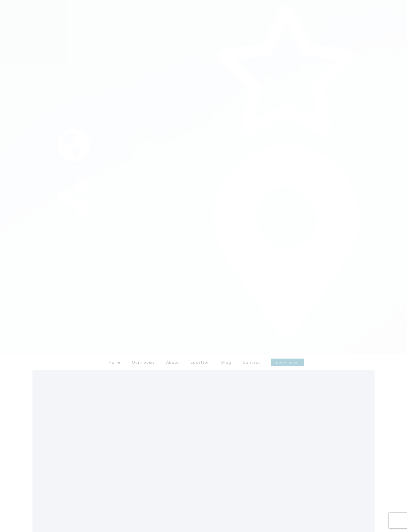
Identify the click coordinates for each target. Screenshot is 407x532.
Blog (226, 362)
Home (115, 362)
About (173, 362)
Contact (252, 362)
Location (200, 362)
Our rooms (143, 362)
